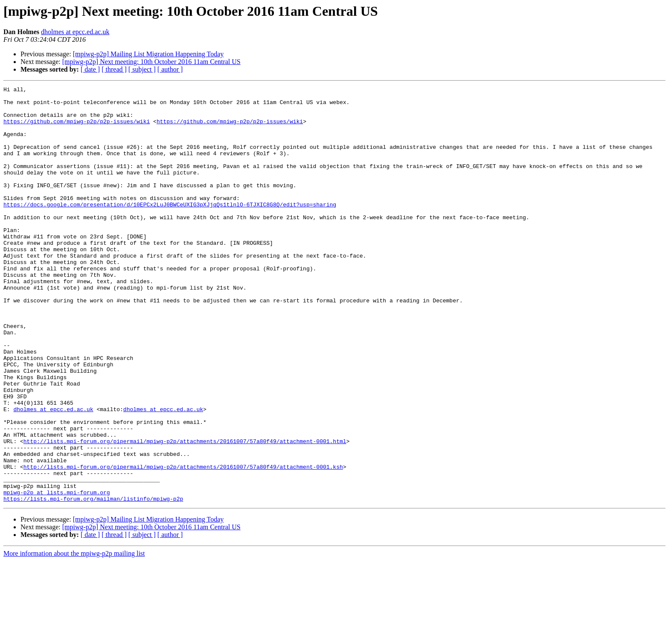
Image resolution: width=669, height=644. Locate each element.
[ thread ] (114, 69)
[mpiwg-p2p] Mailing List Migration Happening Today (148, 54)
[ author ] (170, 69)
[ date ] (90, 69)
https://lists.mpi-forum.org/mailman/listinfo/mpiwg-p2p (93, 582)
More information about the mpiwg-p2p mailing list (74, 637)
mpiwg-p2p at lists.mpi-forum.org (57, 574)
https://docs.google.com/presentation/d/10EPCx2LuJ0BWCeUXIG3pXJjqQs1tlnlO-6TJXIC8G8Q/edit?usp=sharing (170, 229)
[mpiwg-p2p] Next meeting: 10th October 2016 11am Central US (151, 62)
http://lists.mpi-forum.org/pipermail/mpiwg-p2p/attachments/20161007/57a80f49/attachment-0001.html (185, 513)
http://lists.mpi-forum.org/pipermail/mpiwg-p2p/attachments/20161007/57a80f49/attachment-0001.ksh (183, 543)
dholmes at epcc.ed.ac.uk (75, 32)
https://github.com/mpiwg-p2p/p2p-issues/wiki (77, 129)
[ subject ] (142, 69)
